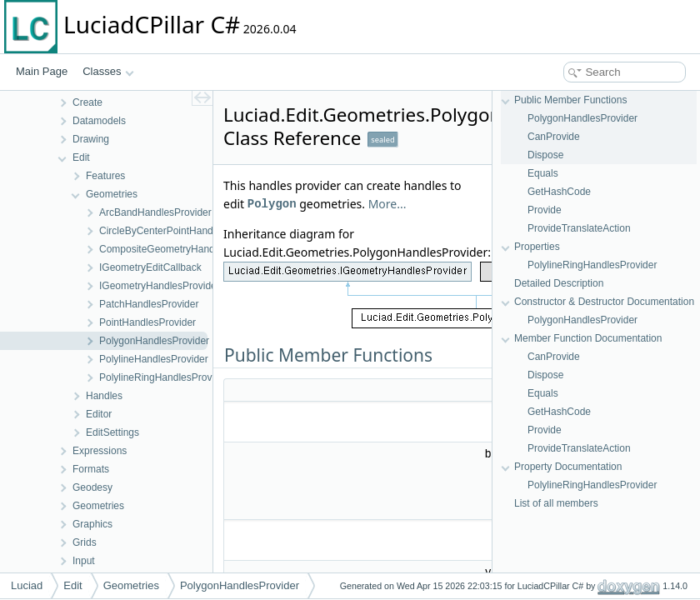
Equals (543, 173)
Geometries (131, 585)
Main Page (42, 71)
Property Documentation (568, 467)
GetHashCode (559, 192)
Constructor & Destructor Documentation (604, 302)
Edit (72, 585)
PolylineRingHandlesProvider (592, 265)
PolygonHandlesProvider (582, 118)
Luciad (27, 585)
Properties (537, 247)
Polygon (272, 204)
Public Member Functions (570, 100)
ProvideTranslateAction (579, 228)
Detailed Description (559, 283)
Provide (545, 210)
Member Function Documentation (588, 338)
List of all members (556, 503)
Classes (108, 71)
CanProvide (554, 137)
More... (387, 204)
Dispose (545, 155)
